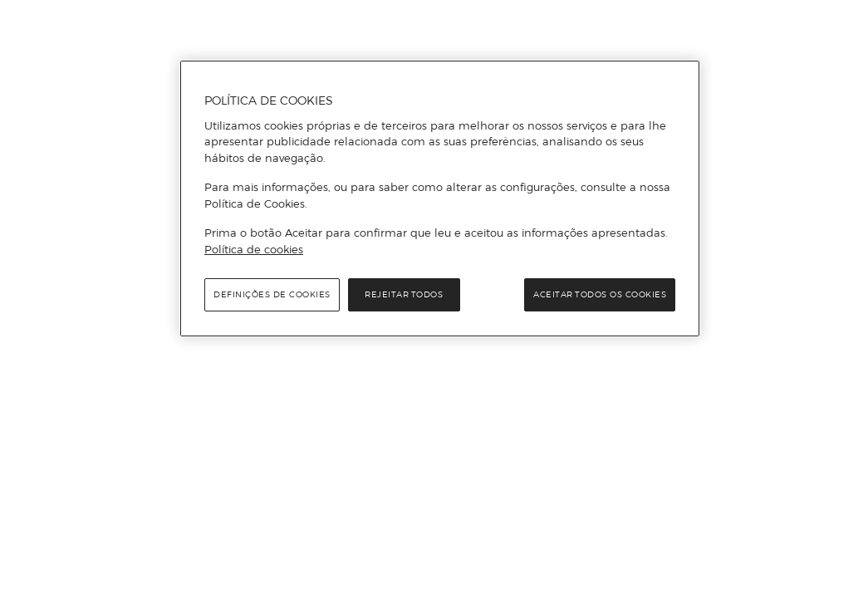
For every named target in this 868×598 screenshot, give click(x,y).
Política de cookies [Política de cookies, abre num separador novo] (254, 249)
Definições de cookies (272, 294)
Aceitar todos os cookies (600, 294)
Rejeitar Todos (404, 294)
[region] (440, 199)
